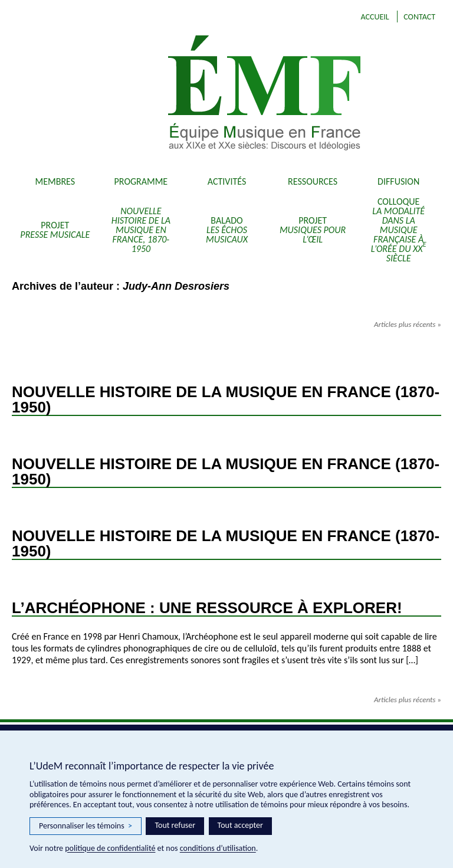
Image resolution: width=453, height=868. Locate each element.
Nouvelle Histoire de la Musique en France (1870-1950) (226, 399)
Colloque (399, 230)
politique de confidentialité (110, 848)
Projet (55, 230)
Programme (141, 181)
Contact (419, 17)
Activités (227, 181)
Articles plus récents (408, 324)
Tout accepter (240, 825)
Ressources (313, 181)
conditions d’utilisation (218, 848)
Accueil (375, 17)
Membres (55, 181)
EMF (279, 94)
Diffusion (398, 181)
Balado (227, 230)
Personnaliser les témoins (86, 826)
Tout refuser (175, 825)
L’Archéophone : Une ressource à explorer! (207, 608)
